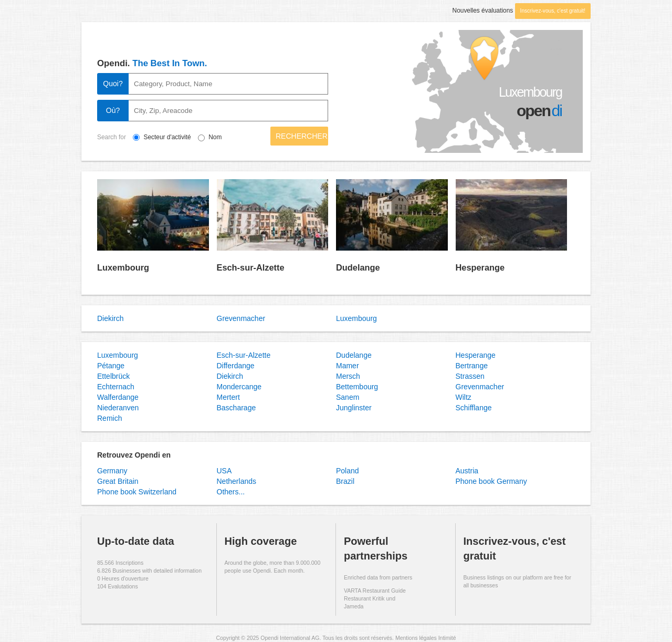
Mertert (228, 397)
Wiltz (464, 397)
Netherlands (237, 481)
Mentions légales (416, 638)
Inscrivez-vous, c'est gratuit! (553, 11)
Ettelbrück (113, 376)
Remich (109, 418)
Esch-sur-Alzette (251, 267)
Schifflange (474, 408)
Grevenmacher (241, 318)
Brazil (345, 481)
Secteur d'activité (174, 137)
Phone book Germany (491, 481)
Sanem (348, 397)
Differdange (236, 366)
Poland (348, 471)
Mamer (348, 366)
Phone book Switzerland (137, 492)
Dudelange (358, 267)
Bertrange (472, 366)
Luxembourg (123, 267)
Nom (215, 137)
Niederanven (118, 408)
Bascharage (237, 408)
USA (224, 471)
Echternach (116, 387)
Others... (231, 492)
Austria (467, 471)
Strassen (470, 376)
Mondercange (239, 387)
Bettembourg (357, 387)
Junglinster (354, 408)
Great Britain (118, 481)
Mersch (348, 376)
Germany (112, 471)
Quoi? (113, 84)
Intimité (447, 638)
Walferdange (118, 397)
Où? (113, 110)
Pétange (111, 366)
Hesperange (480, 267)
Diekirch (111, 318)
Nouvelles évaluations (483, 11)
